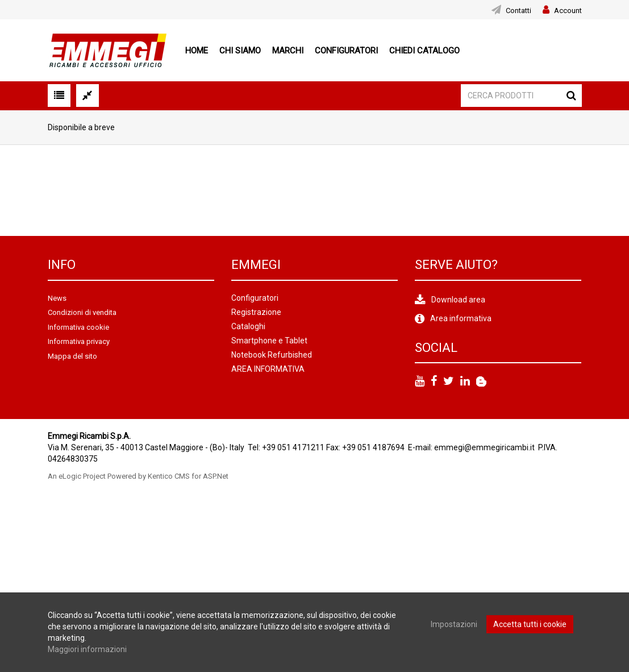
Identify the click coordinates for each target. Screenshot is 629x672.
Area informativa (461, 318)
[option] (85, 190)
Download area (458, 300)
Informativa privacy (79, 341)
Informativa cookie (78, 327)
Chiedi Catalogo (424, 51)
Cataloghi (248, 326)
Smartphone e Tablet (269, 341)
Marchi (288, 51)
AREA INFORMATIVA (268, 369)
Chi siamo (240, 51)
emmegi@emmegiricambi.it (484, 447)
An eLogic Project (77, 476)
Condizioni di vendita (82, 312)
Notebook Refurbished (272, 355)
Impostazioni (454, 624)
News (57, 298)
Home (197, 51)
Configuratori (346, 51)
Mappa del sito (72, 356)
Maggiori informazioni (87, 649)
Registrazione (256, 312)
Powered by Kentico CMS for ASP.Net (168, 476)
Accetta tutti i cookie (530, 624)
